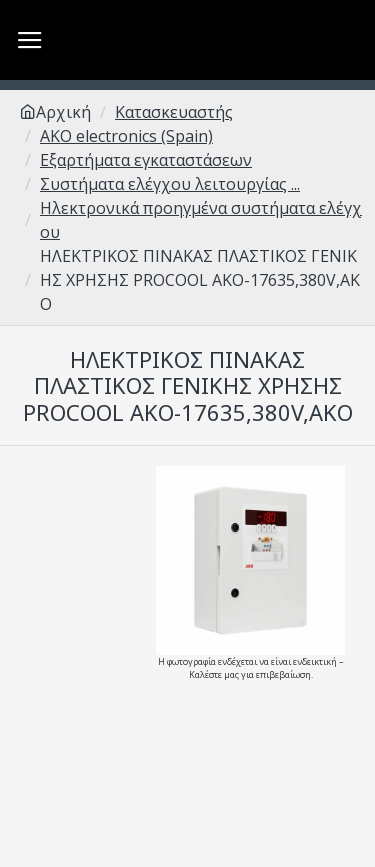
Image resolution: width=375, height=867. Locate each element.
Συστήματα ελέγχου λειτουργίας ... (170, 184)
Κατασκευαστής (174, 112)
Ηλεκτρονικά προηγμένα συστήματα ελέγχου (201, 220)
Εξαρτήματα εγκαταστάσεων (146, 160)
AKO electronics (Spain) (126, 136)
